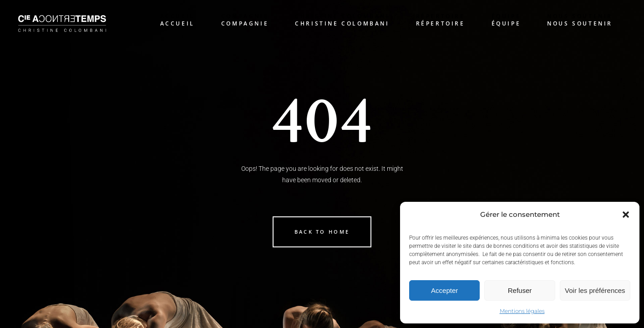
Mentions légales (522, 311)
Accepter (444, 290)
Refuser (520, 290)
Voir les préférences (595, 290)
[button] (626, 215)
